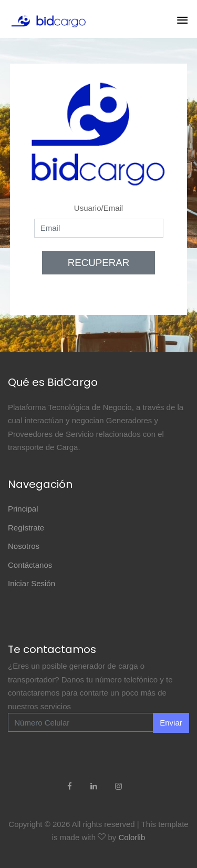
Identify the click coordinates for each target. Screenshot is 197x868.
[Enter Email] (81, 722)
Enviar (171, 723)
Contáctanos (30, 565)
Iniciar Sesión (32, 583)
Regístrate (26, 528)
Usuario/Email (98, 208)
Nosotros (24, 546)
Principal (23, 509)
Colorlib (132, 837)
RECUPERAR (99, 263)
